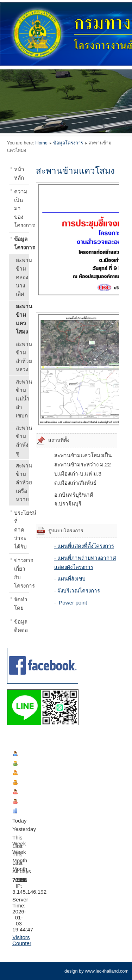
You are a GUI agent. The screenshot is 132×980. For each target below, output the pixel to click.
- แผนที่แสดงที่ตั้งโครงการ (84, 546)
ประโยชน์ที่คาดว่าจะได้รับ (21, 530)
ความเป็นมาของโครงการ (21, 208)
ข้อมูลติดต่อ (21, 626)
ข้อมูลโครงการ (68, 143)
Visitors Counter (22, 940)
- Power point (71, 603)
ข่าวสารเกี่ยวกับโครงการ (21, 573)
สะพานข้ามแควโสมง (22, 319)
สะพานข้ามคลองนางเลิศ (22, 277)
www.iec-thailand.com (107, 971)
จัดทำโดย (21, 604)
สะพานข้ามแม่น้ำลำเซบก (22, 399)
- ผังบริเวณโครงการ (77, 591)
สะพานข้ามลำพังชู (22, 441)
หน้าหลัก (19, 173)
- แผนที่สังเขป (70, 579)
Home (42, 143)
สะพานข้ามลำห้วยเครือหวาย (22, 482)
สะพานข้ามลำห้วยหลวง (22, 357)
